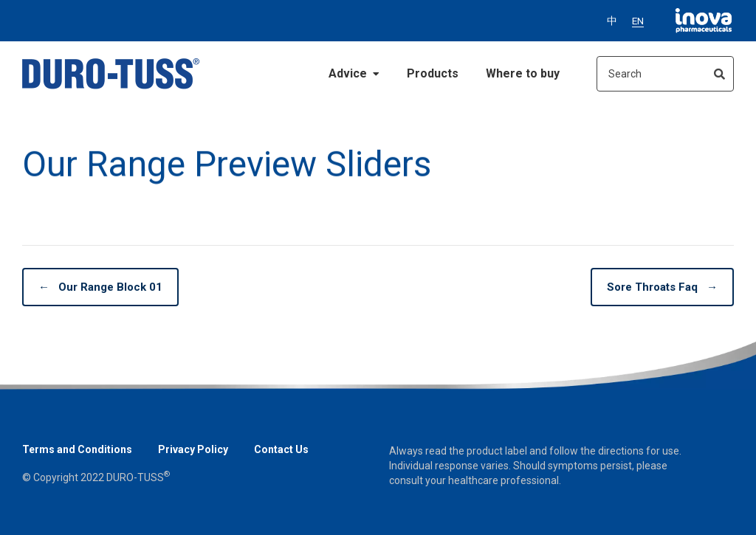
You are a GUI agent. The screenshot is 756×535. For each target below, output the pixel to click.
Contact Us (281, 449)
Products (433, 73)
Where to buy (523, 73)
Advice (354, 73)
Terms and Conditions (77, 449)
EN (638, 21)
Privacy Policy (193, 449)
